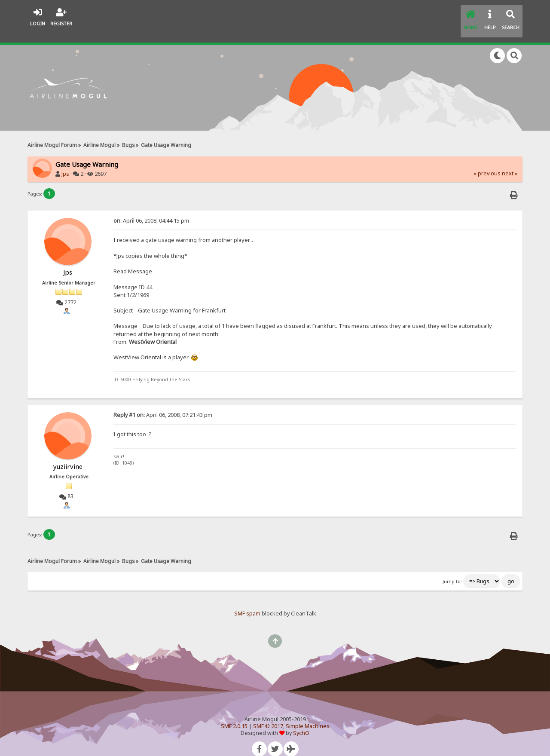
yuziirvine (68, 456)
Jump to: (452, 571)
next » (510, 163)
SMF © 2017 (268, 715)
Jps (65, 163)
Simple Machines (308, 715)
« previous (487, 163)
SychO (301, 722)
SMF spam (247, 603)
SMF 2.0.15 (234, 715)
